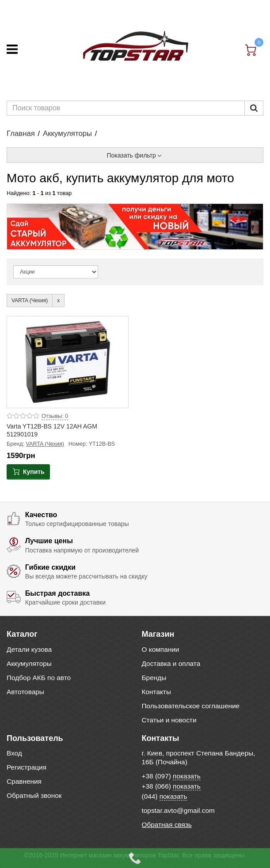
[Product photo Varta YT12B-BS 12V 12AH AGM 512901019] (68, 362)
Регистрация (27, 767)
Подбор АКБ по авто (39, 678)
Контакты (156, 692)
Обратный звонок (34, 795)
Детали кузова (29, 649)
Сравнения (24, 781)
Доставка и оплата (171, 663)
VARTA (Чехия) (45, 444)
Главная (21, 133)
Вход (14, 753)
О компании (161, 649)
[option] (135, 227)
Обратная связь (167, 825)
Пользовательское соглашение (191, 706)
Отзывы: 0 (55, 416)
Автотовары (25, 692)
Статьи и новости (169, 720)
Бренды (154, 678)
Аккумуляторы (67, 133)
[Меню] (12, 49)
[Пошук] (254, 108)
